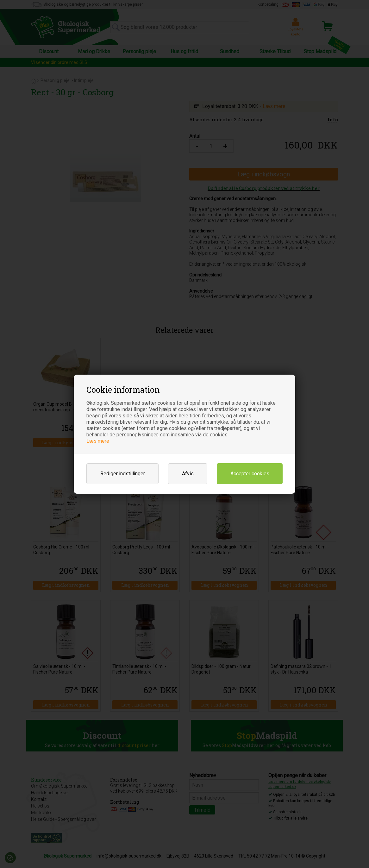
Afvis (188, 474)
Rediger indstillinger (123, 474)
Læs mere (98, 441)
